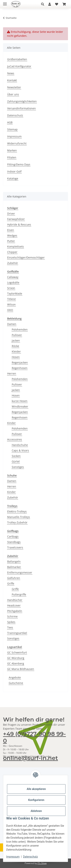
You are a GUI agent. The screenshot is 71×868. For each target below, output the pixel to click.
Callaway (13, 277)
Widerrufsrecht (17, 143)
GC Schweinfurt (17, 652)
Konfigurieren (36, 800)
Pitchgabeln (15, 611)
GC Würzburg (16, 658)
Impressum (13, 857)
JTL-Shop (42, 863)
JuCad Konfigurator (19, 66)
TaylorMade (15, 293)
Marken (12, 150)
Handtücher (15, 600)
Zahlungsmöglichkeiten (22, 101)
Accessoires (15, 439)
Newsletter (14, 87)
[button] (44, 4)
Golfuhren (14, 578)
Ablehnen (36, 811)
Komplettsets (16, 246)
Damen (12, 324)
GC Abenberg (16, 663)
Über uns (13, 94)
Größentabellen (17, 59)
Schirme (12, 616)
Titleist (11, 299)
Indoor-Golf (14, 171)
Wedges (12, 235)
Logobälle (13, 282)
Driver (11, 213)
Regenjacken (20, 362)
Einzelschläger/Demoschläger (26, 257)
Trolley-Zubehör (17, 522)
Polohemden (20, 329)
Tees (10, 627)
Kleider (16, 351)
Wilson (11, 304)
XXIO (10, 310)
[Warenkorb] (64, 4)
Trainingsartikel (17, 633)
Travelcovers (15, 547)
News (11, 73)
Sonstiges (18, 467)
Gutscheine (16, 683)
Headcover (14, 605)
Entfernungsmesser (20, 572)
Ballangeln (14, 561)
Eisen (11, 230)
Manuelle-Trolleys (19, 517)
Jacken (16, 340)
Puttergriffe (19, 594)
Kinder (11, 423)
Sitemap (12, 129)
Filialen (12, 157)
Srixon (11, 288)
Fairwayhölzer (16, 219)
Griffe (11, 583)
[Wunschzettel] (57, 4)
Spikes (11, 622)
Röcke (15, 346)
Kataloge (13, 178)
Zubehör (13, 263)
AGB (10, 122)
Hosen (16, 357)
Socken (16, 456)
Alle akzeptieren (36, 789)
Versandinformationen (21, 108)
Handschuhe (20, 445)
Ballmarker (14, 567)
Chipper (12, 252)
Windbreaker (20, 406)
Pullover (17, 335)
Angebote (15, 677)
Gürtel (16, 461)
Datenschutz (30, 857)
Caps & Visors (20, 450)
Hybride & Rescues (19, 224)
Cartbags (13, 536)
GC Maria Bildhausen (21, 669)
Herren (12, 373)
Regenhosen (20, 368)
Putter (11, 241)
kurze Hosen (20, 401)
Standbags (14, 542)
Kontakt (12, 80)
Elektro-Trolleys (17, 511)
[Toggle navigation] (5, 2)
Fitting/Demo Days (19, 164)
